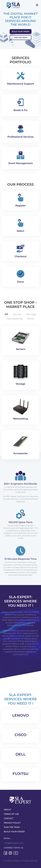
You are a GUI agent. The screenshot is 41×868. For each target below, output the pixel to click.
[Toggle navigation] (37, 5)
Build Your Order (21, 31)
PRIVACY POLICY (12, 823)
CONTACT (9, 818)
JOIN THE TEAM (12, 827)
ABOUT (7, 810)
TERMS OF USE (11, 814)
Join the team (21, 38)
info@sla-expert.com (14, 843)
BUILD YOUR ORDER (14, 832)
